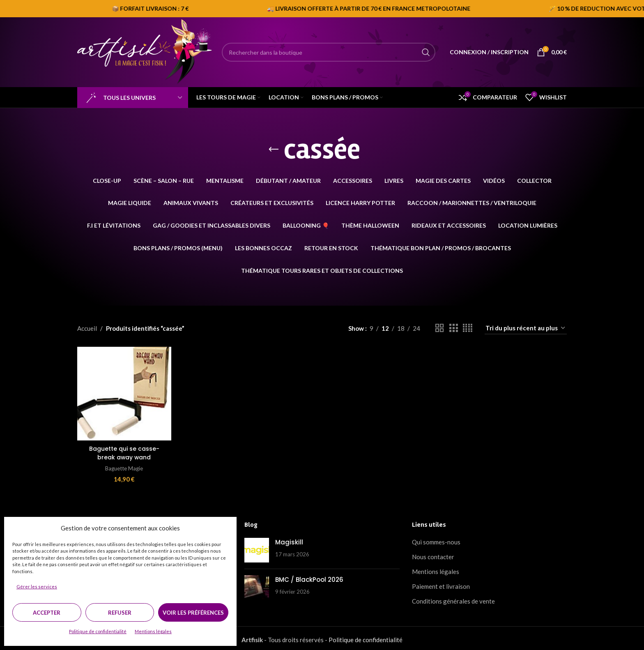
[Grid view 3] (453, 328)
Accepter (47, 613)
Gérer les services (37, 587)
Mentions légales (153, 631)
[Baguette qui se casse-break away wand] (123, 392)
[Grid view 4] (468, 328)
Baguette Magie (123, 465)
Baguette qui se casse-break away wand (123, 450)
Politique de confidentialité (98, 631)
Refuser (120, 613)
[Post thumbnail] (257, 547)
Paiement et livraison (441, 583)
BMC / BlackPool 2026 (309, 577)
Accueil (87, 328)
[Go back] (274, 150)
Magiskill (289, 539)
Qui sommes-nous (436, 539)
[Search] (329, 52)
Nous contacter (433, 554)
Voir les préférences (193, 613)
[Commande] (526, 328)
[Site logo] (145, 51)
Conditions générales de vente (453, 598)
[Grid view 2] (439, 328)
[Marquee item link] (501, 9)
